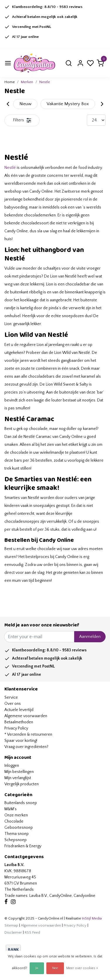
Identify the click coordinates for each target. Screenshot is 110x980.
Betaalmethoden (19, 722)
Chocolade (14, 821)
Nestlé (10, 168)
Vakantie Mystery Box (68, 104)
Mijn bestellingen (19, 772)
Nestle (45, 82)
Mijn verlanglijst (18, 778)
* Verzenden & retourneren (28, 734)
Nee (55, 968)
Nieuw (25, 104)
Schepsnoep (16, 840)
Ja (37, 968)
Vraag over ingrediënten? (26, 747)
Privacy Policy (16, 728)
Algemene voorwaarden (26, 716)
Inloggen (12, 766)
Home (10, 82)
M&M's (11, 809)
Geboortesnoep (19, 828)
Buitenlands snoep (21, 803)
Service (11, 697)
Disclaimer (13, 932)
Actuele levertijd (19, 710)
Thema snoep (17, 834)
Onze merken (16, 815)
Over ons (13, 704)
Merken (27, 82)
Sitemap (11, 925)
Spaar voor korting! (21, 741)
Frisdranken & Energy (23, 846)
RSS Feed (32, 932)
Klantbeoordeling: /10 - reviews (47, 7)
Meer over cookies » (82, 968)
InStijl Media (91, 918)
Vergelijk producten (22, 784)
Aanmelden (90, 637)
